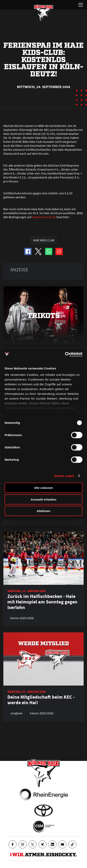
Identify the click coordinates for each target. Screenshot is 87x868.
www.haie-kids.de (44, 217)
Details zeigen (64, 476)
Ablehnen (43, 511)
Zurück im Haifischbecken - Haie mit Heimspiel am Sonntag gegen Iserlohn (42, 602)
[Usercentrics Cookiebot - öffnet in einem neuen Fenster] (65, 354)
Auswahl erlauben (43, 499)
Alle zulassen (43, 488)
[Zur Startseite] (43, 13)
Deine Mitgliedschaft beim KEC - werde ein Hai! (41, 700)
